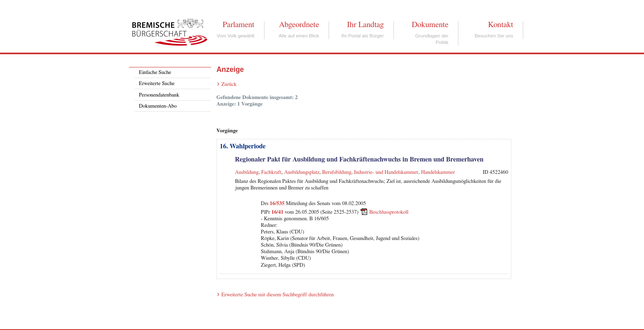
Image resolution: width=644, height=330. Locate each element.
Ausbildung (247, 172)
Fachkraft (271, 172)
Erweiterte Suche (157, 84)
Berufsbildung (337, 172)
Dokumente (430, 25)
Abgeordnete (299, 25)
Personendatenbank (159, 95)
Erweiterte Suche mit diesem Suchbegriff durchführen (278, 295)
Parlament (238, 25)
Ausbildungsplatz (302, 172)
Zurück (229, 84)
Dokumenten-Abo (158, 106)
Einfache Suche (155, 73)
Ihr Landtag (365, 25)
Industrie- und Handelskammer (386, 172)
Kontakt (500, 25)
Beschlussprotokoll (389, 212)
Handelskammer (438, 172)
